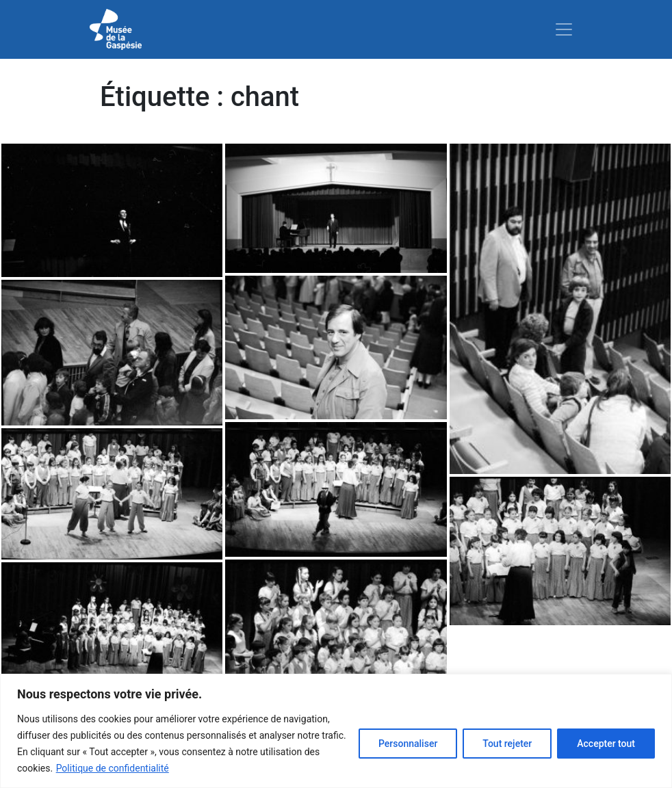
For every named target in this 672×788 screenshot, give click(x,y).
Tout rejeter (507, 744)
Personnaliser (408, 744)
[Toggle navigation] (564, 29)
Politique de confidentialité (113, 768)
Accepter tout (606, 744)
